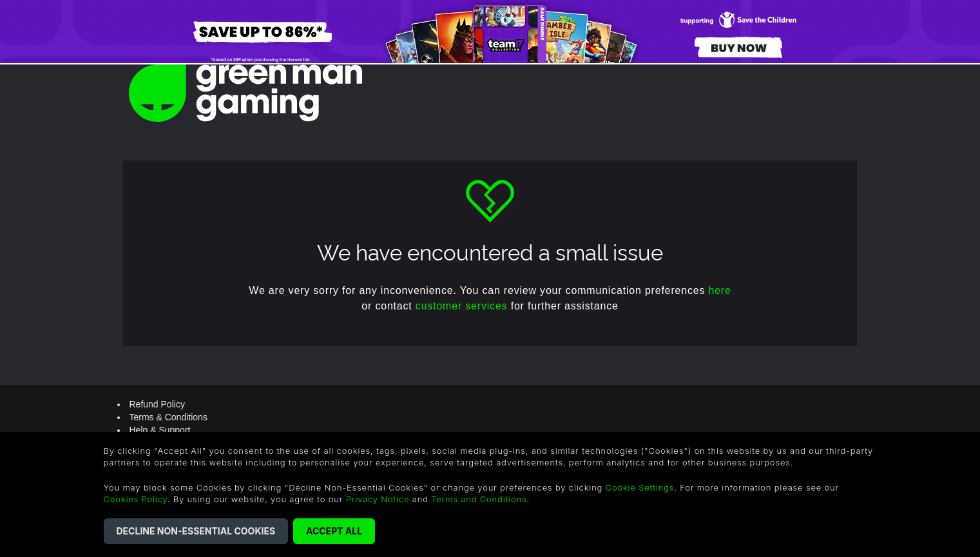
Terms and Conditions (479, 499)
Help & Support (160, 430)
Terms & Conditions (168, 417)
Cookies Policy (136, 499)
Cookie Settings (640, 487)
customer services (462, 306)
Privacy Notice (378, 499)
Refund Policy (157, 404)
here (719, 290)
